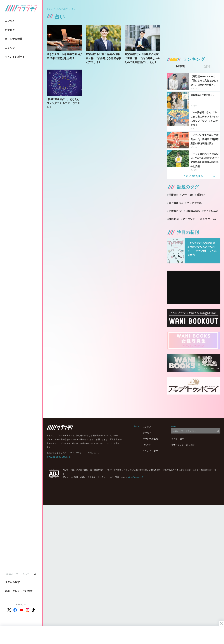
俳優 (173, 195)
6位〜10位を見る (193, 176)
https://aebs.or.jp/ (135, 477)
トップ (50, 9)
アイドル (211, 211)
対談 (201, 195)
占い (74, 9)
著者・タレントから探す (19, 591)
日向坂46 (193, 211)
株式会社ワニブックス (56, 453)
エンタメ (10, 21)
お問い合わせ (94, 453)
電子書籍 (176, 203)
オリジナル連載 (14, 39)
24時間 (180, 67)
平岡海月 (175, 211)
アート (187, 195)
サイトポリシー (77, 453)
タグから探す (12, 582)
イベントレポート (15, 57)
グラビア (10, 30)
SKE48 (174, 219)
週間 (207, 67)
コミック (10, 48)
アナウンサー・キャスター (199, 219)
